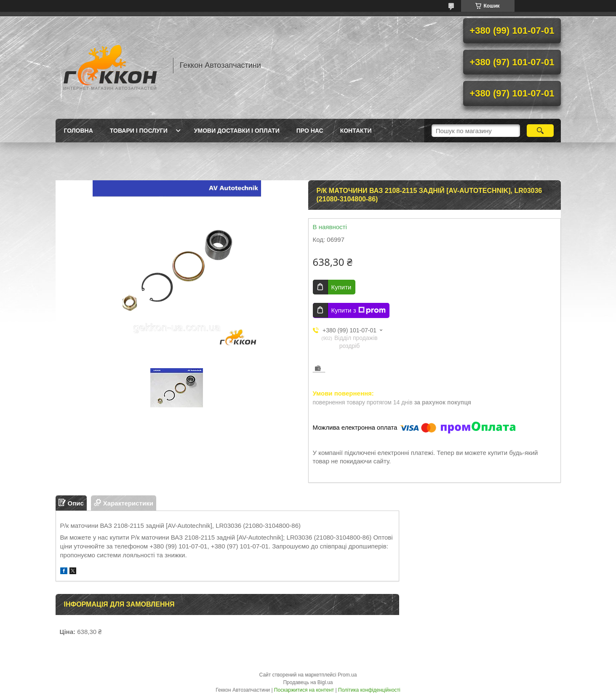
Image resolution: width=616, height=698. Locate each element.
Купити (341, 287)
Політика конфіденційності (369, 690)
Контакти (356, 131)
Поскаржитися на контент (304, 690)
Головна (79, 131)
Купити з (359, 310)
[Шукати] (540, 131)
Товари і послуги (139, 131)
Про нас (310, 131)
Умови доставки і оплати (237, 131)
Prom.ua (347, 675)
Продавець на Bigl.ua (308, 682)
